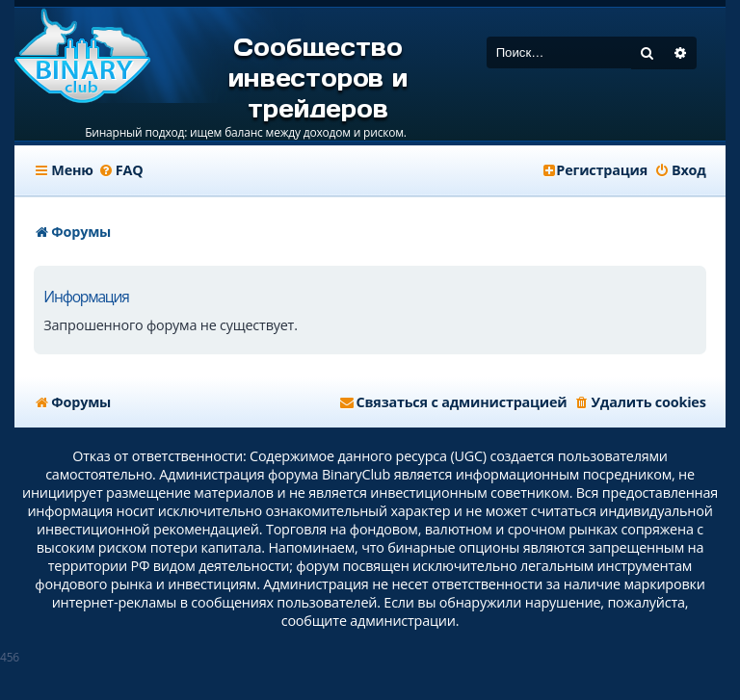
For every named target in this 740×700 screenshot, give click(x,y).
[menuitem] (121, 170)
